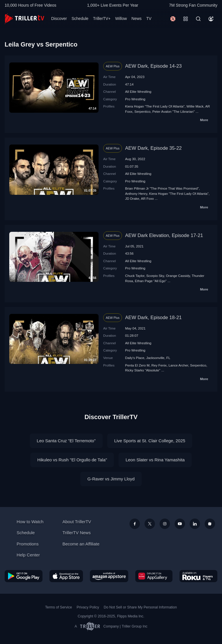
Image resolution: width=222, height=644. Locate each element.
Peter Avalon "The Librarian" (173, 111)
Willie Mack (195, 106)
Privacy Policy (88, 607)
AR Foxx (147, 198)
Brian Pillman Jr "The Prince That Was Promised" (162, 188)
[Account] (211, 19)
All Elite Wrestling (138, 91)
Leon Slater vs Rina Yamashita (155, 460)
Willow (121, 18)
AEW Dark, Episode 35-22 (153, 148)
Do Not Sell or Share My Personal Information (140, 607)
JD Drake (132, 198)
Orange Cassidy (178, 276)
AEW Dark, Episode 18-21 (153, 318)
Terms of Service (59, 607)
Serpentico (143, 111)
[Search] (198, 19)
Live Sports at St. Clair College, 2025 (150, 441)
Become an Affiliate (81, 544)
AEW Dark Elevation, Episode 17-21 (164, 235)
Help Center (28, 555)
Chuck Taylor (135, 276)
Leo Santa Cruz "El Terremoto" (66, 441)
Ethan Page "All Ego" (151, 281)
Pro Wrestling (135, 99)
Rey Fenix (159, 365)
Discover (59, 18)
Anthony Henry (136, 194)
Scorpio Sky (155, 276)
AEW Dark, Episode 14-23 (153, 66)
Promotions (28, 544)
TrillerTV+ (102, 18)
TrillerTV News (77, 533)
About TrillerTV (77, 522)
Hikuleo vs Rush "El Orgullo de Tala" (72, 460)
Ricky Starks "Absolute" (143, 370)
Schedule (80, 18)
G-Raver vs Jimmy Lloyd (111, 479)
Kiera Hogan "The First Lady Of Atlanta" (155, 106)
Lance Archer (178, 365)
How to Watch (30, 522)
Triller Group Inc (135, 626)
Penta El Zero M (137, 365)
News (137, 18)
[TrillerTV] (24, 19)
